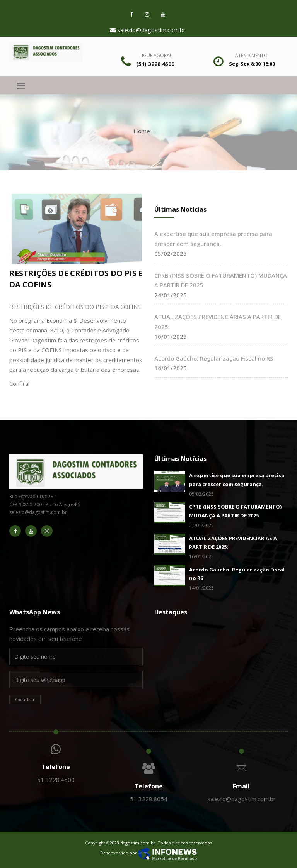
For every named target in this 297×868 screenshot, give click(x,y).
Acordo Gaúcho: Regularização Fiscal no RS (214, 358)
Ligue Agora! (155, 55)
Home (142, 131)
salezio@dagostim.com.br (148, 30)
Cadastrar (25, 699)
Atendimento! (252, 55)
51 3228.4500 (56, 780)
